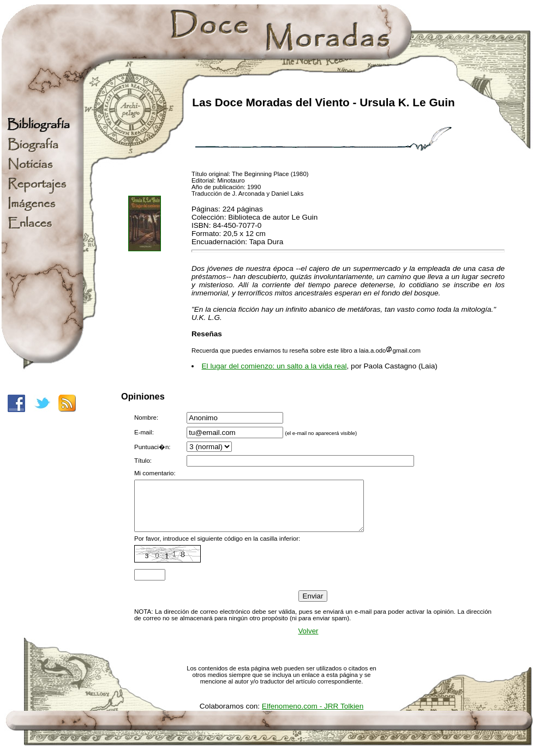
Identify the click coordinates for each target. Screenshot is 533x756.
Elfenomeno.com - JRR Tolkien (313, 716)
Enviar (313, 606)
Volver (308, 641)
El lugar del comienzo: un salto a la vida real (274, 366)
